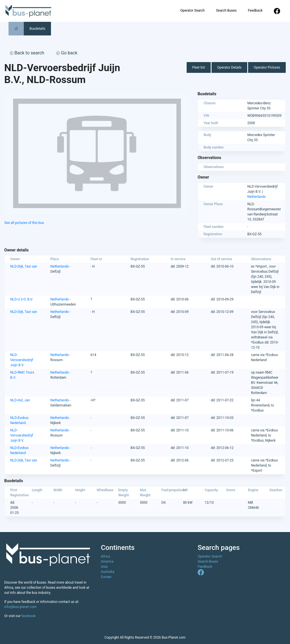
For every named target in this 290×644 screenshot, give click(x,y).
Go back (67, 53)
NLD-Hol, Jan (20, 400)
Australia (107, 572)
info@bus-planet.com (20, 607)
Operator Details (229, 67)
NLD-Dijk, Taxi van (24, 266)
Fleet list (199, 67)
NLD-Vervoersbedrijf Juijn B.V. (22, 360)
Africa (105, 556)
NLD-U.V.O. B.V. (22, 299)
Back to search (27, 53)
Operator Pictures (267, 67)
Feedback (255, 10)
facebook (29, 616)
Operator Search (192, 10)
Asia (104, 567)
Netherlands (256, 197)
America (107, 562)
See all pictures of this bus (24, 223)
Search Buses (226, 10)
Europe (106, 577)
